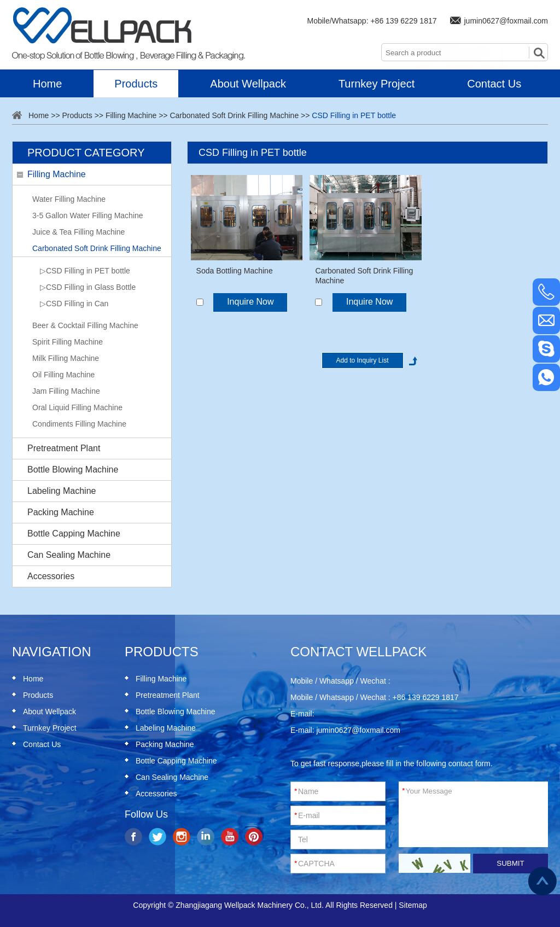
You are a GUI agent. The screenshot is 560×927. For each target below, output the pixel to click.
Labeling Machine (62, 491)
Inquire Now (250, 302)
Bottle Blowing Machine (73, 470)
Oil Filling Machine (63, 375)
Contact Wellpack (358, 652)
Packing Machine (61, 512)
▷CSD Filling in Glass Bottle (88, 287)
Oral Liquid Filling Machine (77, 407)
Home (47, 84)
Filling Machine (131, 115)
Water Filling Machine (69, 199)
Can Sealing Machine (69, 555)
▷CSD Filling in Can (74, 304)
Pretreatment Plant (64, 448)
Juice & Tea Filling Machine (78, 232)
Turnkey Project (377, 84)
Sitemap (413, 905)
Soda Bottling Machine (235, 271)
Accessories (51, 576)
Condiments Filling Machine (79, 424)
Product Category (86, 153)
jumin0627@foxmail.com (506, 21)
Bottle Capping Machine (74, 534)
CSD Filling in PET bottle (354, 115)
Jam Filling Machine (66, 391)
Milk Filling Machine (66, 358)
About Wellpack (248, 84)
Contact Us (494, 84)
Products (136, 84)
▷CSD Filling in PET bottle (85, 271)
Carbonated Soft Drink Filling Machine (234, 115)
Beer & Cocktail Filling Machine (85, 325)
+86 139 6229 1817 (403, 21)
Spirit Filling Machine (68, 342)
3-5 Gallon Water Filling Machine (88, 215)
